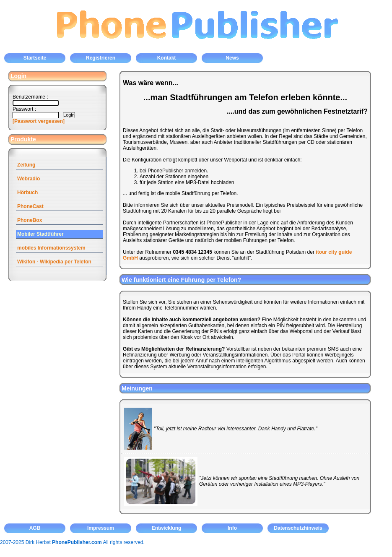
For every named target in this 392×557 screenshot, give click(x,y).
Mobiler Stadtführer (40, 234)
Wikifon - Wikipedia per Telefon (54, 262)
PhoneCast (30, 206)
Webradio (29, 179)
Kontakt (167, 58)
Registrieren (101, 58)
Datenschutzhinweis (298, 528)
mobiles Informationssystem (51, 248)
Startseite (35, 58)
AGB (35, 528)
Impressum (101, 528)
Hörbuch (27, 193)
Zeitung (26, 165)
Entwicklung (167, 528)
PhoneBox (30, 220)
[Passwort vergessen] (39, 121)
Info (232, 528)
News (232, 58)
